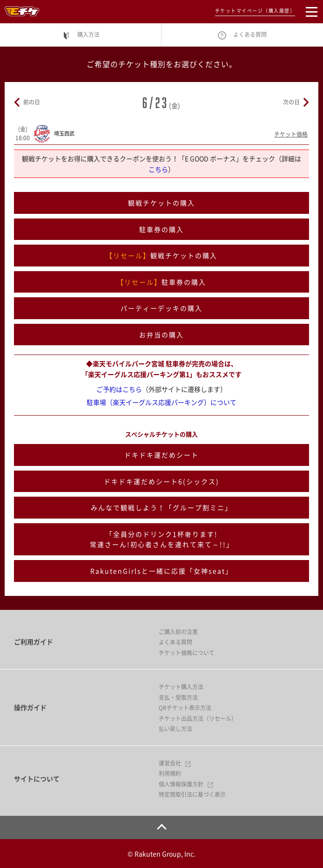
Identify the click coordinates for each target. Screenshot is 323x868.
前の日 (32, 102)
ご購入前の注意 (178, 632)
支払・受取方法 (178, 697)
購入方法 (81, 35)
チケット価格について (187, 653)
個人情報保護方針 (186, 784)
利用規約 (170, 773)
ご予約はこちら (119, 389)
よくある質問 (242, 35)
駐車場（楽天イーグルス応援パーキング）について (161, 402)
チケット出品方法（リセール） (198, 718)
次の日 (291, 102)
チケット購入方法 (181, 687)
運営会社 (175, 763)
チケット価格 (291, 134)
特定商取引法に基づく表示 (192, 794)
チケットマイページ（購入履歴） (255, 10)
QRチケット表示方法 (185, 708)
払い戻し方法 (175, 729)
